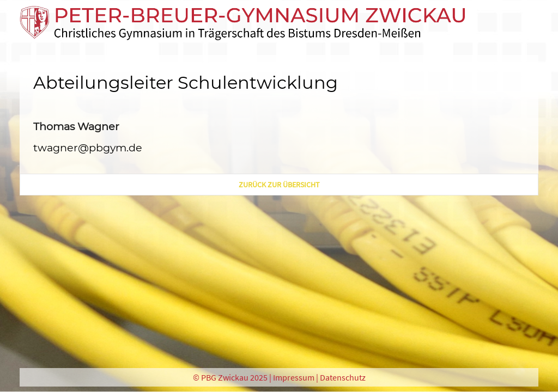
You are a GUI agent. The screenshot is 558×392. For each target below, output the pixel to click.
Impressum (294, 377)
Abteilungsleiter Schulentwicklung (186, 82)
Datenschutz (343, 377)
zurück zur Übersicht (279, 185)
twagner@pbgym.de (88, 148)
